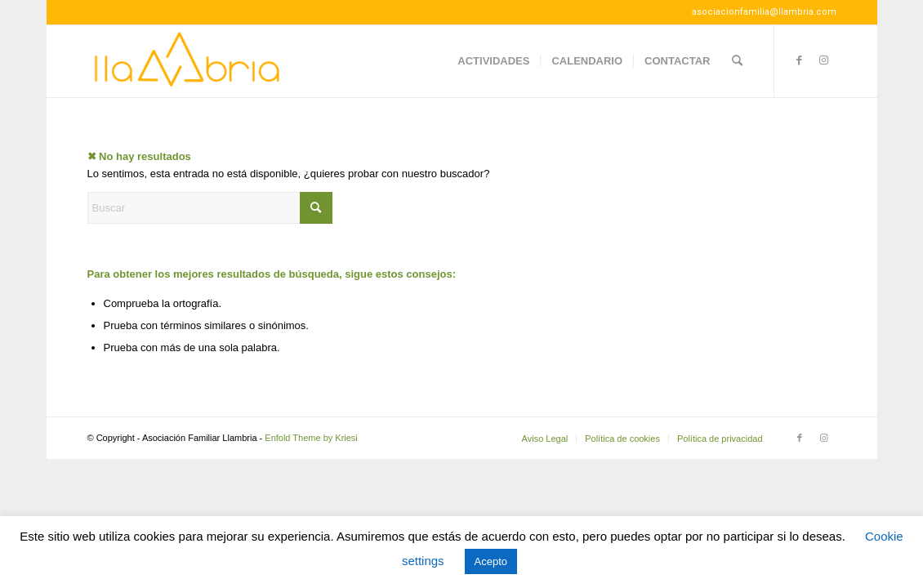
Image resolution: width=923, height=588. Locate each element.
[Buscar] (737, 61)
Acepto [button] (491, 561)
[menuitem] (493, 61)
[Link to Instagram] (824, 60)
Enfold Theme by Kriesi (311, 438)
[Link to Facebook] (800, 60)
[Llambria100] (188, 61)
